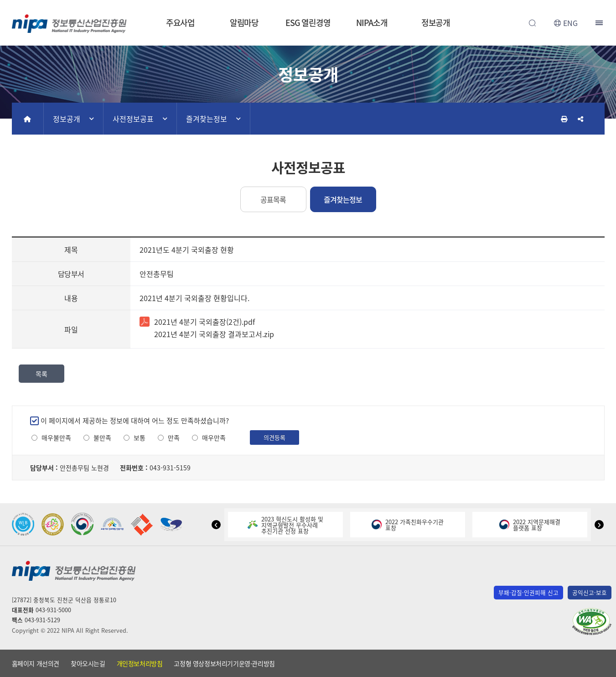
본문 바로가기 (308, 0)
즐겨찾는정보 (207, 119)
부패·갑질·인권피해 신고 (528, 592)
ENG (570, 23)
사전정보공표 (133, 119)
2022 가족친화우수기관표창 (408, 525)
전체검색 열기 (533, 23)
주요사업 (181, 23)
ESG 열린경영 (308, 23)
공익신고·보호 (590, 592)
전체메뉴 (600, 23)
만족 (174, 438)
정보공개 (436, 23)
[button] (216, 525)
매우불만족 (56, 438)
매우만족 (214, 438)
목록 (41, 374)
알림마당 (244, 23)
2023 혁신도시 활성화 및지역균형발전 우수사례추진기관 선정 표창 (285, 525)
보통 (140, 438)
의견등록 (274, 437)
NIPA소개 (372, 23)
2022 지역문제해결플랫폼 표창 (530, 525)
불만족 (102, 438)
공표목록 (273, 199)
